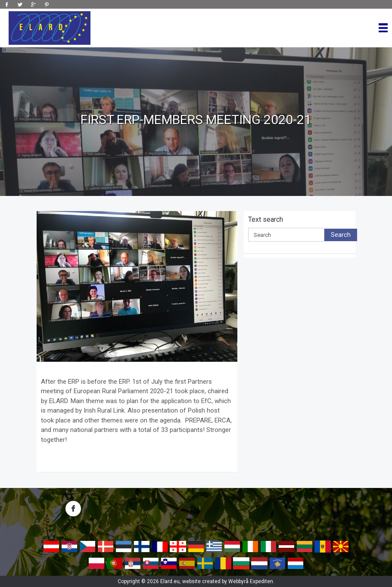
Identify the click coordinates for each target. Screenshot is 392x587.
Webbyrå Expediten (251, 581)
